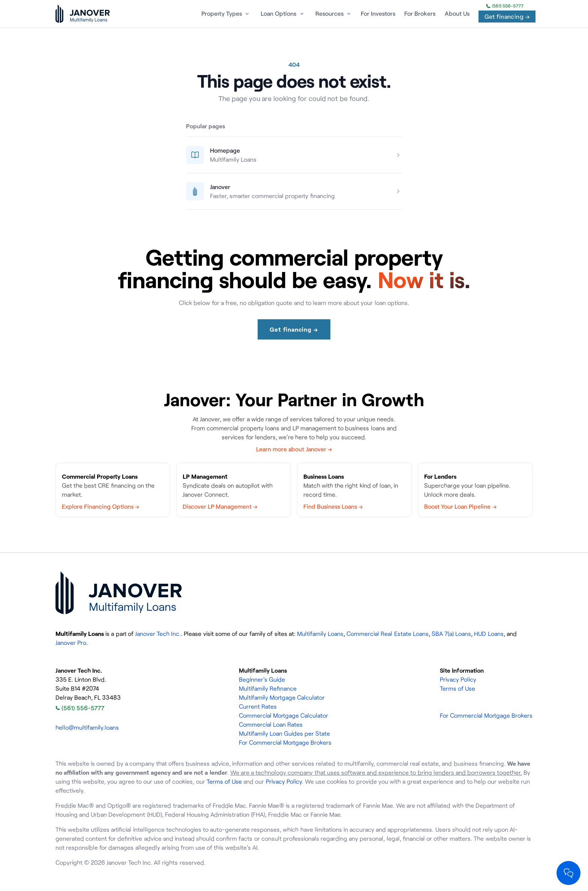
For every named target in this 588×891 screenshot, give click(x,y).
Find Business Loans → (333, 506)
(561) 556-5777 (505, 6)
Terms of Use (457, 688)
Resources (329, 14)
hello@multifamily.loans (87, 727)
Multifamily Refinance (268, 688)
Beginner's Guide (262, 679)
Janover (220, 187)
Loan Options (278, 14)
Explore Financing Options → (100, 506)
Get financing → (507, 17)
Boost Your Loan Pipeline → (460, 506)
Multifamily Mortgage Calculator (282, 697)
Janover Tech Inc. (158, 634)
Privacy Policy (458, 679)
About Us (457, 14)
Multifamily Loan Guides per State (285, 733)
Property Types (222, 14)
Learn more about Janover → (294, 449)
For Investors (378, 14)
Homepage (225, 150)
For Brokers (420, 14)
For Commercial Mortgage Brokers (285, 742)
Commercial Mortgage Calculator (283, 715)
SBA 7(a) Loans (451, 634)
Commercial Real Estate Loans (387, 634)
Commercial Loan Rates (271, 724)
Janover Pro (71, 643)
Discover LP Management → (220, 506)
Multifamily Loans (320, 634)
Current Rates (258, 706)
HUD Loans (489, 634)
